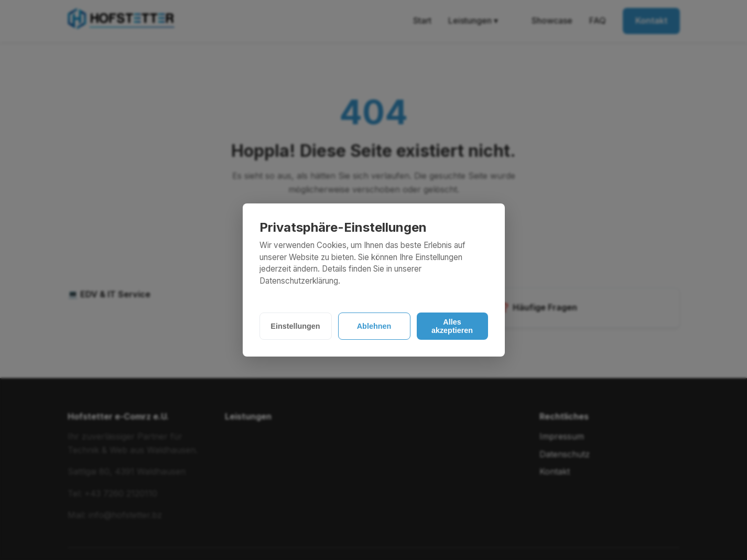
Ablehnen (374, 326)
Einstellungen (295, 326)
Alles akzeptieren (452, 326)
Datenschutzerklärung (299, 281)
